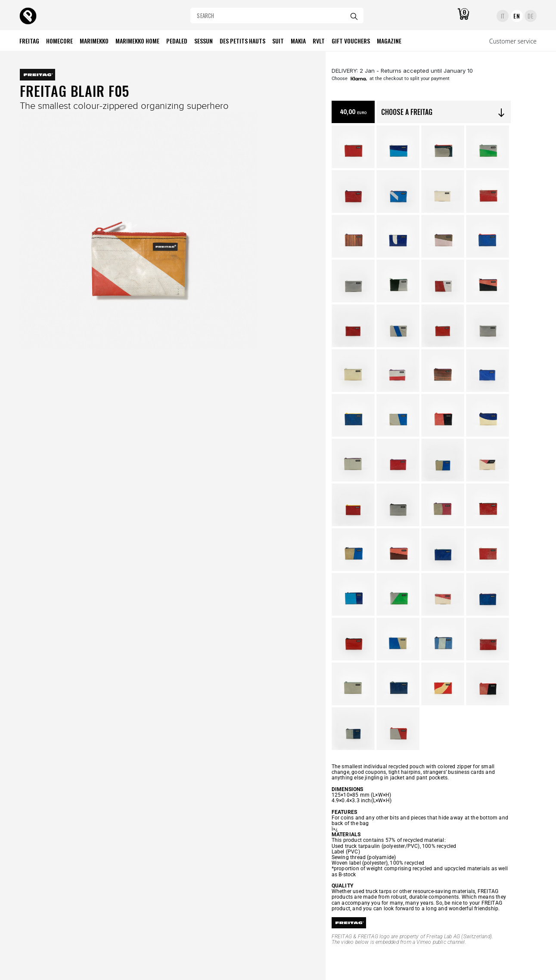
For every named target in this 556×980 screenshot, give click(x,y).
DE (530, 16)
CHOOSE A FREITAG (444, 112)
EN (517, 16)
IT (503, 16)
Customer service (513, 41)
